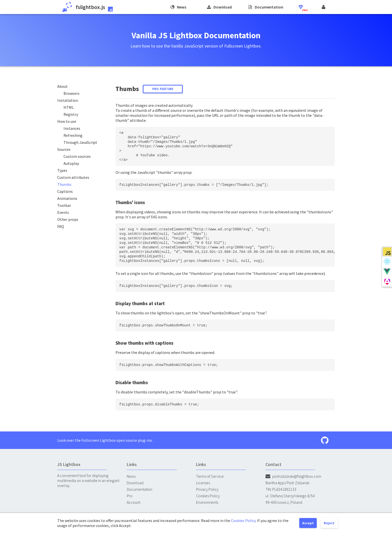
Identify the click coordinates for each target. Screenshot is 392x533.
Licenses (203, 483)
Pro (130, 496)
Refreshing (73, 135)
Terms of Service (210, 476)
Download (135, 483)
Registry (71, 114)
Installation (68, 100)
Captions (65, 191)
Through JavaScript (80, 142)
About (62, 86)
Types (62, 170)
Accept (308, 523)
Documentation (139, 489)
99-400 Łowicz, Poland (284, 502)
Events (63, 212)
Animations (67, 198)
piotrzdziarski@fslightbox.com (293, 476)
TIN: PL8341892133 (281, 489)
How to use (67, 121)
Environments (207, 502)
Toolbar (64, 205)
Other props (68, 219)
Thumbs (64, 184)
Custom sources (77, 156)
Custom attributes (73, 177)
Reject (329, 523)
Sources (64, 149)
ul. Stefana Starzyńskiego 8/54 (290, 496)
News (131, 476)
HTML (69, 107)
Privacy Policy (207, 489)
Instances (72, 128)
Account (133, 502)
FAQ (61, 226)
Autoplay (71, 163)
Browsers (71, 93)
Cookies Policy (208, 496)
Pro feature (163, 89)
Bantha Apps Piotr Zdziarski (287, 483)
